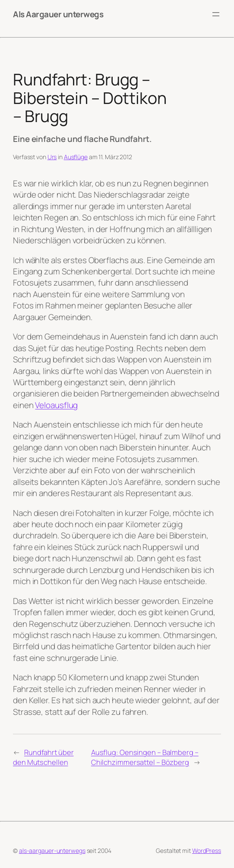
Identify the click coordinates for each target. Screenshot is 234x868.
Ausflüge (76, 157)
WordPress (207, 851)
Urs (52, 157)
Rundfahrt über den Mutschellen (43, 757)
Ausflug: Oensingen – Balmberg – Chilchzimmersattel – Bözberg (145, 757)
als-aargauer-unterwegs (52, 851)
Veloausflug (56, 405)
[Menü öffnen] (216, 14)
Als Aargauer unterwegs (58, 14)
